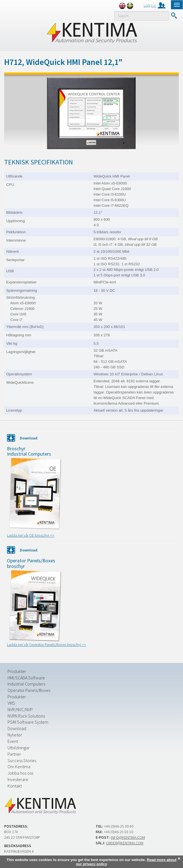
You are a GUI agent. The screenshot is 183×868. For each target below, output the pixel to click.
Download (17, 728)
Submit (174, 16)
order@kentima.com (125, 843)
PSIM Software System (28, 722)
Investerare (18, 779)
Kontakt (15, 786)
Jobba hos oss (20, 773)
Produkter (17, 671)
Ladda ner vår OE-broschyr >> (31, 535)
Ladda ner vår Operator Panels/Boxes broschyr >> (47, 645)
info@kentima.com (128, 837)
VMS (11, 703)
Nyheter (15, 735)
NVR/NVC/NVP (20, 709)
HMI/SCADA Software (26, 678)
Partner (14, 754)
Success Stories (22, 760)
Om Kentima (19, 767)
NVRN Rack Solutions (26, 716)
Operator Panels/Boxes (29, 690)
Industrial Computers (26, 684)
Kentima (92, 33)
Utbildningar (19, 748)
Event (13, 741)
